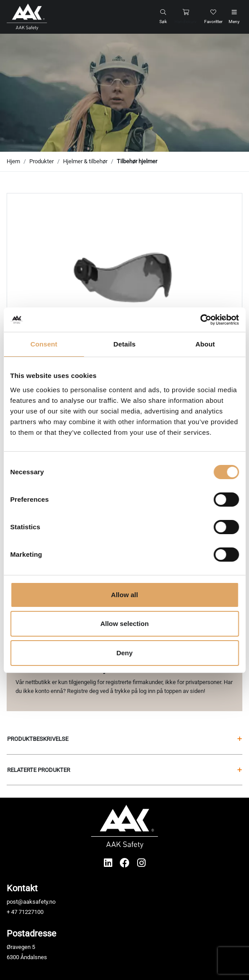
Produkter (41, 161)
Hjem (13, 161)
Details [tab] (125, 344)
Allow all (124, 595)
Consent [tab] (44, 344)
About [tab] (205, 344)
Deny (124, 653)
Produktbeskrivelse (124, 739)
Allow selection (124, 624)
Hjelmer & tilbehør (85, 161)
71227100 (31, 912)
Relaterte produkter (124, 770)
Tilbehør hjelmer (137, 161)
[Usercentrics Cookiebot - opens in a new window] (200, 320)
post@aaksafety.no (31, 902)
